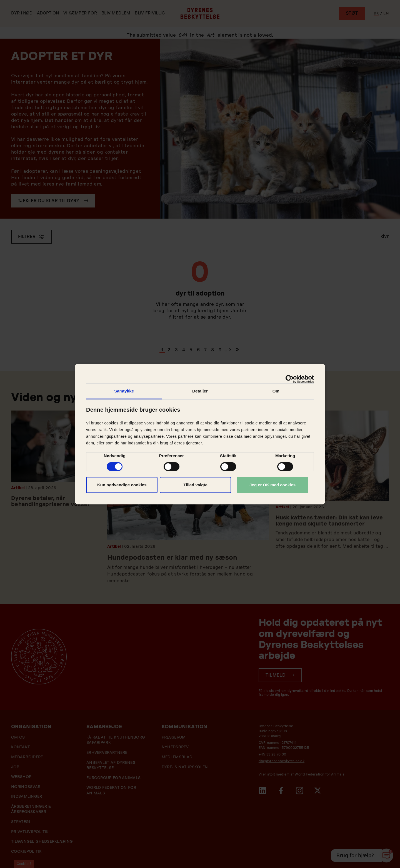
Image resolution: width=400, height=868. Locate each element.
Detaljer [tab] (200, 391)
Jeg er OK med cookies (272, 485)
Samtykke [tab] (124, 391)
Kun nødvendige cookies (122, 485)
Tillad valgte (195, 485)
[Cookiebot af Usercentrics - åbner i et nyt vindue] (290, 379)
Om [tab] (276, 391)
